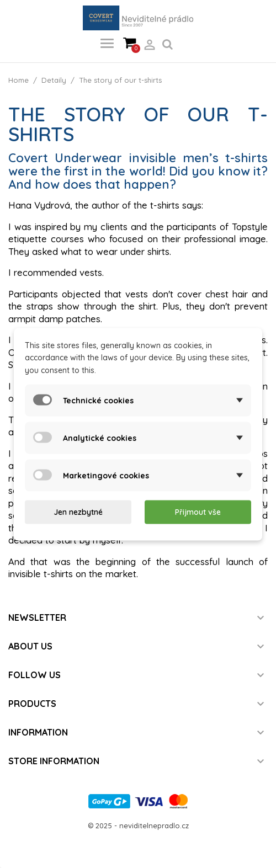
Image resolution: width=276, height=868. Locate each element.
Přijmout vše (198, 512)
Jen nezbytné (78, 512)
